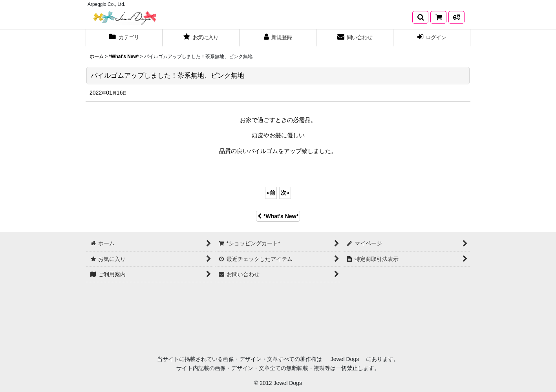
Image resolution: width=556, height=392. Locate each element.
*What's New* (278, 216)
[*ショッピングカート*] (438, 17)
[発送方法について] (456, 17)
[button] (420, 17)
